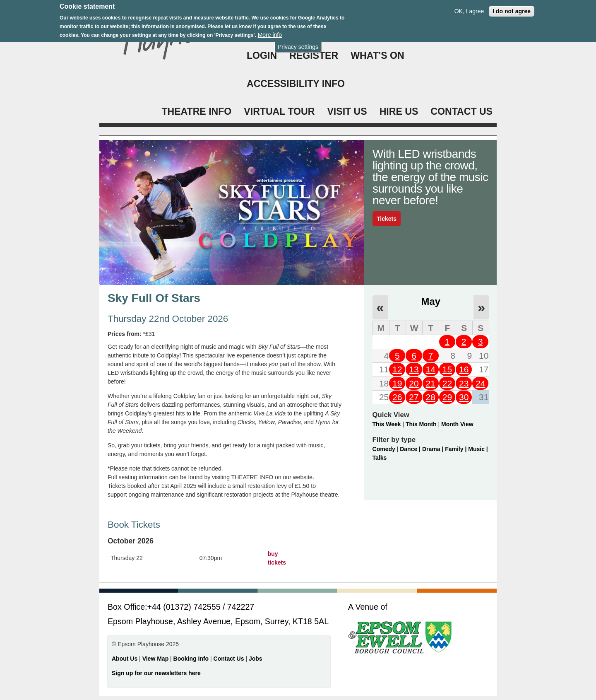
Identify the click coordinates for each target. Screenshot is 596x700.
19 (397, 383)
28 (431, 397)
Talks (380, 458)
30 (464, 397)
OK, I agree (469, 9)
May (431, 301)
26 (397, 397)
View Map (156, 659)
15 (447, 369)
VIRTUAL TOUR (279, 111)
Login (262, 56)
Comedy (384, 449)
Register (314, 56)
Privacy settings (298, 45)
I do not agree (512, 9)
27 (414, 397)
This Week (387, 424)
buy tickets (277, 558)
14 (431, 369)
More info (270, 33)
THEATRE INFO (196, 111)
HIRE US (399, 111)
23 (464, 383)
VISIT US (347, 111)
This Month (421, 424)
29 (447, 397)
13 (414, 369)
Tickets (387, 219)
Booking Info (191, 659)
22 (447, 383)
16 (464, 369)
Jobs (256, 659)
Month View (457, 424)
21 (431, 383)
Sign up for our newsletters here (156, 673)
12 (397, 369)
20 (414, 383)
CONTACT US (461, 111)
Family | (457, 449)
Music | (478, 449)
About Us (125, 659)
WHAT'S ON (377, 56)
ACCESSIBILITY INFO (296, 84)
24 (480, 383)
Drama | (434, 449)
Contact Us (230, 659)
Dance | (411, 449)
